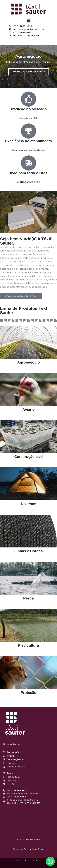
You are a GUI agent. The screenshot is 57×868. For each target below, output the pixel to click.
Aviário (28, 409)
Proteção (28, 693)
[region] (28, 67)
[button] (28, 21)
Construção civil (28, 457)
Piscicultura (28, 645)
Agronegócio (29, 362)
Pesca (28, 598)
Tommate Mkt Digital (33, 861)
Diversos (28, 504)
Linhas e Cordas (28, 551)
